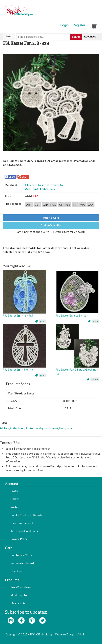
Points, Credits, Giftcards (26, 515)
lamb (62, 428)
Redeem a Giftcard (22, 563)
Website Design (65, 634)
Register (79, 25)
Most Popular (19, 595)
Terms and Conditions (24, 531)
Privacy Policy (19, 539)
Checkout (17, 571)
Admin (81, 634)
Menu (9, 36)
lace (7, 428)
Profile (15, 491)
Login (64, 25)
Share (12, 177)
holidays (40, 428)
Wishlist (16, 507)
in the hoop (17, 428)
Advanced (90, 37)
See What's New (21, 587)
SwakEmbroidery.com (33, 12)
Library (15, 499)
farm (69, 428)
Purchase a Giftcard (23, 555)
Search (76, 37)
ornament (52, 428)
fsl (1, 428)
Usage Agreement (22, 523)
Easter (30, 428)
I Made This (18, 603)
